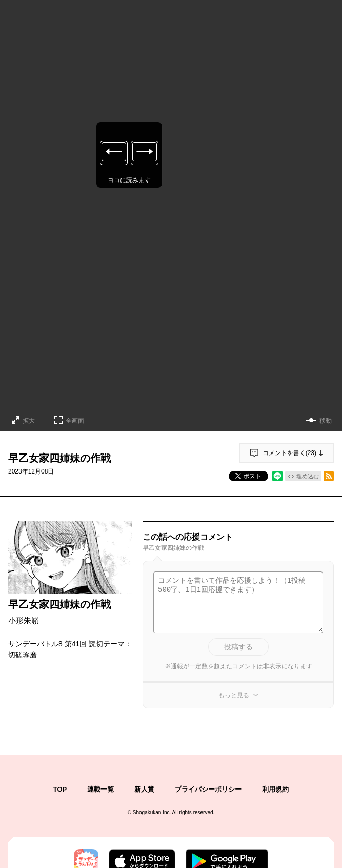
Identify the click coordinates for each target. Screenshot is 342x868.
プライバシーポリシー (208, 789)
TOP (60, 789)
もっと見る (234, 695)
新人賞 (144, 789)
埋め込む (308, 476)
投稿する (238, 647)
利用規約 (275, 789)
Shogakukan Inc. (152, 812)
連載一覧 (100, 789)
